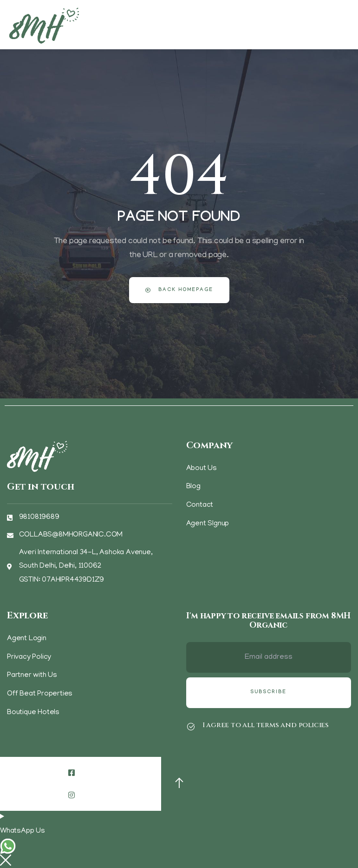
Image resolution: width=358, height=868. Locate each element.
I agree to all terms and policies (266, 725)
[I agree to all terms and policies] (191, 727)
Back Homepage (179, 290)
